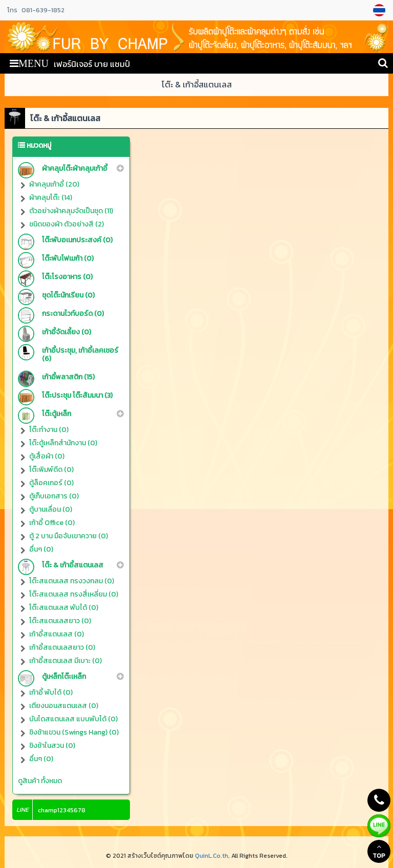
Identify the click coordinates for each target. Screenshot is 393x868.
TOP (379, 852)
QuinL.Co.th (212, 856)
